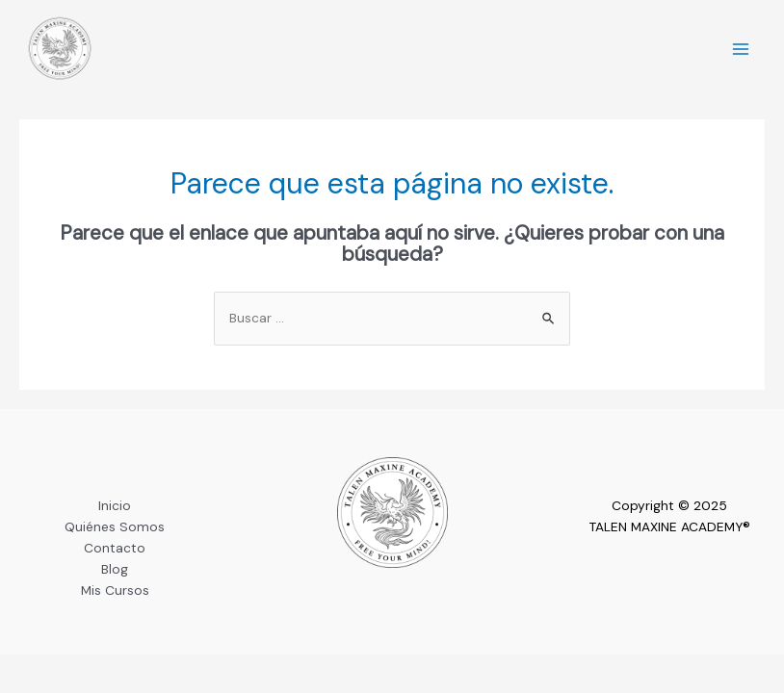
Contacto (115, 548)
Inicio (115, 505)
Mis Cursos (115, 590)
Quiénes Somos (115, 526)
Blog (115, 569)
